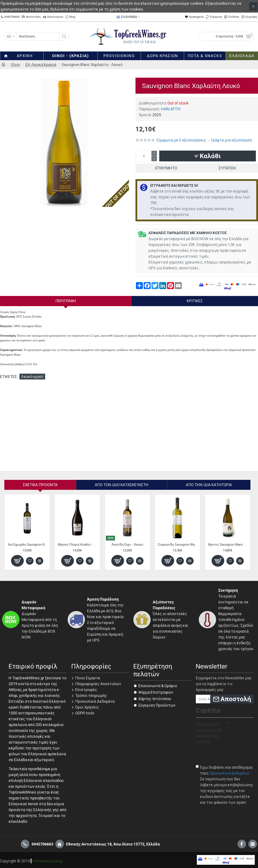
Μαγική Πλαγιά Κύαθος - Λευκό (77, 545)
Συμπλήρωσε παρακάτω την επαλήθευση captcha (209, 733)
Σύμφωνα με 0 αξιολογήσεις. (182, 140)
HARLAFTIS (171, 109)
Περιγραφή (66, 301)
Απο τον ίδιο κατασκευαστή (122, 485)
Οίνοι (15, 65)
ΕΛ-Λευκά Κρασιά (41, 65)
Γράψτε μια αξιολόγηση (231, 140)
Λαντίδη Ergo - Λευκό (127, 545)
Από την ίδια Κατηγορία (209, 485)
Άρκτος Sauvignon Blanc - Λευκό (228, 545)
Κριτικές (195, 301)
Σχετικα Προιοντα (40, 485)
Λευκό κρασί (32, 377)
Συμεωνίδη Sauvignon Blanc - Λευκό (177, 545)
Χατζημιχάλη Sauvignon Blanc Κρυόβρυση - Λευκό (27, 545)
